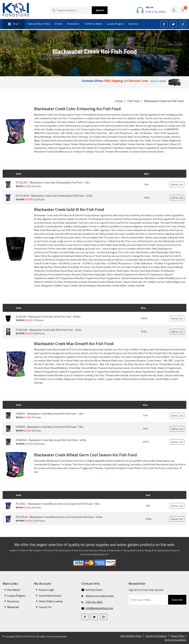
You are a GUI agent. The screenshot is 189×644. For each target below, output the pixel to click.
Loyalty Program (115, 24)
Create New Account (50, 596)
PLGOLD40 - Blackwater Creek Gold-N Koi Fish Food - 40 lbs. (49, 330)
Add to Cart (177, 184)
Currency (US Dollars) (156, 636)
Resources (13, 601)
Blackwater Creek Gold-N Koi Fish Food (69, 209)
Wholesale (13, 607)
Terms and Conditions (175, 640)
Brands (59, 24)
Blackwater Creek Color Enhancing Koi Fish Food (77, 109)
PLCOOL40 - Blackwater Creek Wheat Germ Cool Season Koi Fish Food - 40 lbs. (59, 517)
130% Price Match (93, 24)
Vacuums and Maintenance (93, 554)
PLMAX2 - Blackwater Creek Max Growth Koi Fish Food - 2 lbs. (50, 414)
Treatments (114, 550)
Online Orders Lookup (51, 601)
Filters (23, 550)
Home (119, 101)
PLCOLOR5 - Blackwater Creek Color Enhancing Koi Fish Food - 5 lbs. (53, 182)
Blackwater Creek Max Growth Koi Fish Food (74, 343)
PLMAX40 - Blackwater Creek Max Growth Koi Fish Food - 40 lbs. (51, 440)
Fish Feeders (35, 550)
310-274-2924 (94, 602)
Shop (12, 24)
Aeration (14, 550)
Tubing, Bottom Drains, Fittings (137, 550)
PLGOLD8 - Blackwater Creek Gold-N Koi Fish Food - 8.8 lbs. (48, 317)
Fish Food (133, 101)
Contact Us (45, 607)
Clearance (134, 24)
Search (100, 10)
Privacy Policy (178, 636)
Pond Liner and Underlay (85, 550)
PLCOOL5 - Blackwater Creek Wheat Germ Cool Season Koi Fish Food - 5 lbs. (58, 504)
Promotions (73, 24)
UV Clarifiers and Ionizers (166, 550)
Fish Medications (63, 550)
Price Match (14, 590)
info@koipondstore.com (100, 608)
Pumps (103, 550)
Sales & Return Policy (39, 24)
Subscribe (177, 600)
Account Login (46, 590)
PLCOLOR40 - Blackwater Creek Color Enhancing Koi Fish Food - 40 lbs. (55, 196)
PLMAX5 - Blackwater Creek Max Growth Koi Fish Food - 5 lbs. (50, 427)
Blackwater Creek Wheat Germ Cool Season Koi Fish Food (85, 455)
